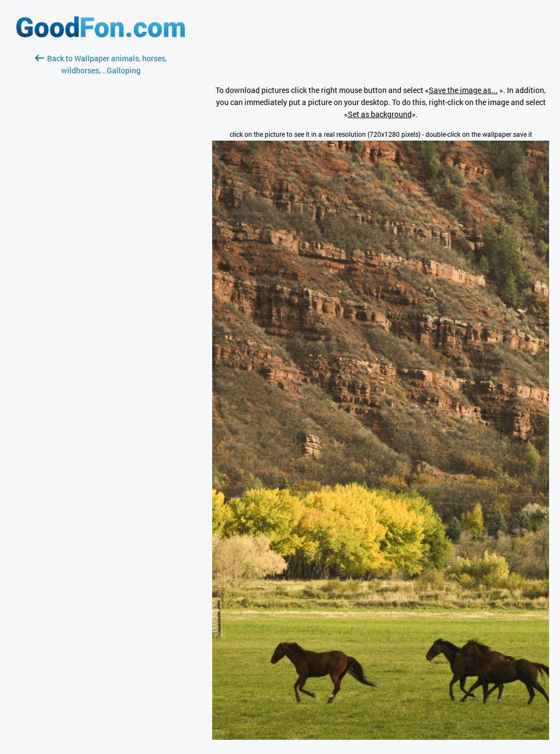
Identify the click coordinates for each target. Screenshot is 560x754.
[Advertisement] (101, 206)
